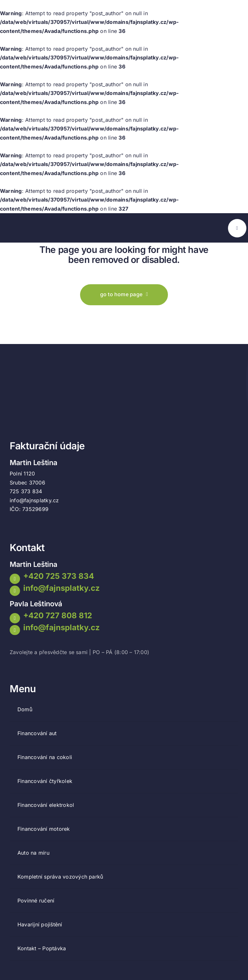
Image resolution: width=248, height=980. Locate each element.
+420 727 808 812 (58, 615)
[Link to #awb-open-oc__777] (237, 228)
